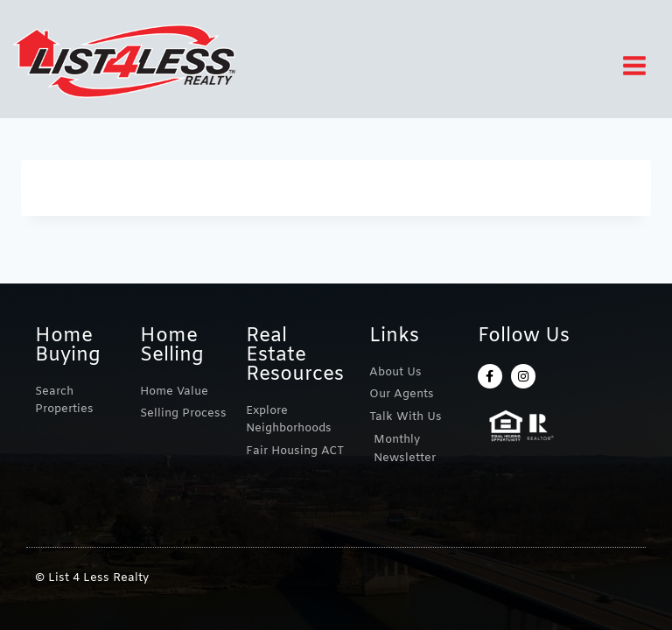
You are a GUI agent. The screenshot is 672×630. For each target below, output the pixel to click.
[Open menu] (640, 65)
